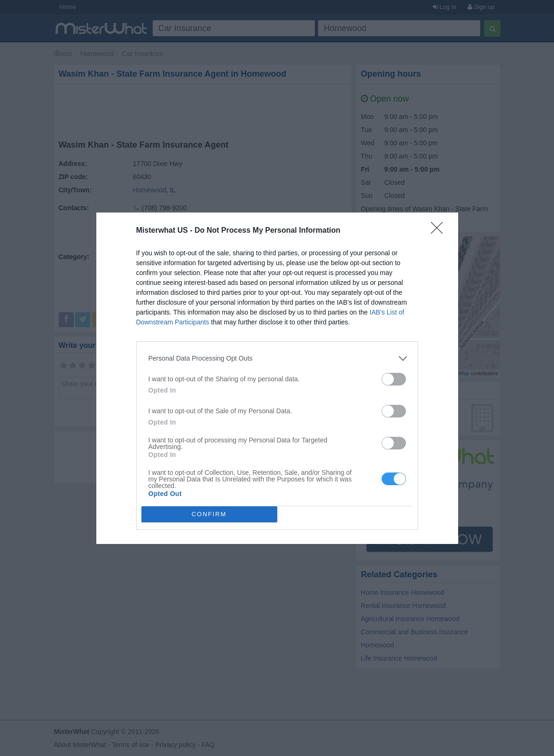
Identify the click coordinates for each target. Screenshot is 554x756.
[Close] (440, 231)
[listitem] (277, 358)
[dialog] (277, 378)
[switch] (394, 379)
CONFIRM (209, 514)
